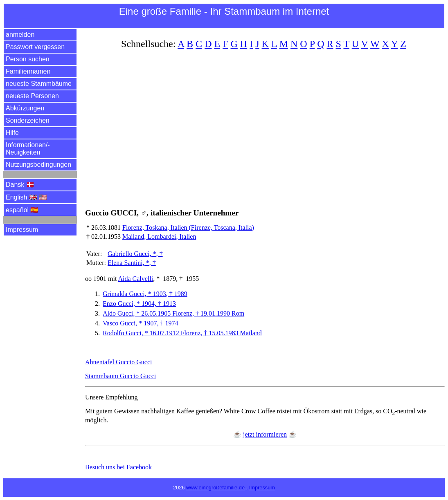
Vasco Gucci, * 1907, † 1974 (140, 323)
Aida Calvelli (135, 279)
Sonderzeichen (28, 120)
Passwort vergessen (35, 47)
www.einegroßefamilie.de (215, 488)
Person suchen (28, 59)
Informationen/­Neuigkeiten (28, 149)
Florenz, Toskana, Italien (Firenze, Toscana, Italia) (188, 228)
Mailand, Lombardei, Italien (159, 237)
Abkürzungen (25, 108)
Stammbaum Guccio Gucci (120, 376)
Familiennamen (28, 71)
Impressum (22, 230)
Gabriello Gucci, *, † (135, 254)
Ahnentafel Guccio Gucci (118, 362)
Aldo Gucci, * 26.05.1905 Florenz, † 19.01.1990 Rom (173, 313)
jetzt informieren (265, 434)
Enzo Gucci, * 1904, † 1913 (139, 304)
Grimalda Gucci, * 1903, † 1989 (145, 294)
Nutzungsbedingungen (38, 165)
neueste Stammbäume (39, 84)
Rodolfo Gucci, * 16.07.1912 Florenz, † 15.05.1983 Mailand (182, 333)
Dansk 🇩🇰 (20, 185)
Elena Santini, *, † (132, 263)
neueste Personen (32, 96)
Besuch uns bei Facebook (118, 467)
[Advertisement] (265, 124)
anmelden (20, 35)
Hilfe (12, 133)
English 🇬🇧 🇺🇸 (26, 197)
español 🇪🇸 (22, 210)
